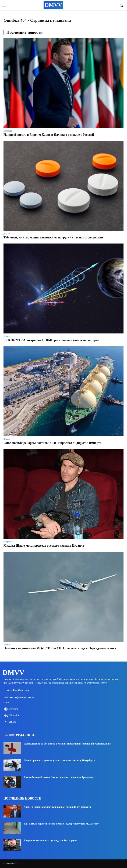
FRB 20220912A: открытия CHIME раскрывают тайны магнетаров (51, 340)
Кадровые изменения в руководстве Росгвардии (50, 840)
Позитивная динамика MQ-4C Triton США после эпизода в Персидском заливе (60, 648)
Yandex (12, 722)
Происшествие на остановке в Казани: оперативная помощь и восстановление (67, 744)
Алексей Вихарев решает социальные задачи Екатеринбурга (57, 807)
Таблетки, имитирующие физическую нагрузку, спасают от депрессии (53, 237)
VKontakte (14, 715)
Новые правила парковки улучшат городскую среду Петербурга (59, 760)
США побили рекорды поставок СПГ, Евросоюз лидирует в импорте (52, 443)
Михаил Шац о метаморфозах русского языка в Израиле (44, 546)
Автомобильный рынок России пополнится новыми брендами (58, 777)
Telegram (13, 709)
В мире (7, 336)
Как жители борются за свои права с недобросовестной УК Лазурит (61, 824)
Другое (7, 234)
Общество (8, 542)
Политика (8, 131)
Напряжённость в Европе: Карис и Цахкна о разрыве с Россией (49, 135)
